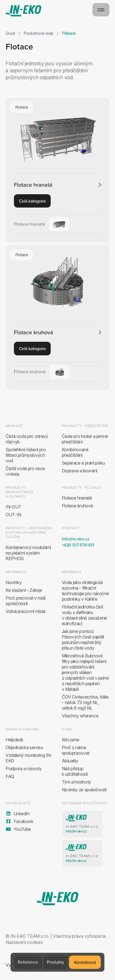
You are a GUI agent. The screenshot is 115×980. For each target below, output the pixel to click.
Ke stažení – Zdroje (24, 590)
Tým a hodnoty (76, 782)
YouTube (18, 829)
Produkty (55, 962)
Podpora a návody (24, 769)
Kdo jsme (71, 740)
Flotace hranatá (33, 185)
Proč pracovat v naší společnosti (25, 601)
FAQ (10, 776)
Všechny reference (80, 716)
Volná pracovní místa (25, 611)
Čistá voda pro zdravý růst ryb (27, 439)
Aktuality (70, 761)
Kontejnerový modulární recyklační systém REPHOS (28, 553)
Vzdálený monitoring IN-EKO (29, 758)
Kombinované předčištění (75, 452)
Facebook (19, 821)
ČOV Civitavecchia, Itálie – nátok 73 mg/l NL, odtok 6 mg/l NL (85, 702)
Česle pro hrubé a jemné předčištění (85, 439)
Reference (28, 962)
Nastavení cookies (24, 942)
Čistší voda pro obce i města (25, 471)
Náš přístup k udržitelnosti (75, 771)
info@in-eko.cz (76, 539)
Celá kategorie (32, 201)
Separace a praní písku (83, 463)
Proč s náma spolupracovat (76, 750)
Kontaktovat (85, 962)
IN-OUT (14, 507)
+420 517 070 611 (78, 545)
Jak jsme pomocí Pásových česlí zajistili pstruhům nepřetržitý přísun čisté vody (83, 640)
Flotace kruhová (34, 332)
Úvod (10, 33)
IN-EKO (24, 11)
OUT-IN (13, 515)
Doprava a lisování (80, 471)
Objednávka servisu (24, 747)
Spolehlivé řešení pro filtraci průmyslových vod (25, 455)
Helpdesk (14, 740)
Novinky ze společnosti (84, 790)
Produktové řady (39, 33)
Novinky (14, 582)
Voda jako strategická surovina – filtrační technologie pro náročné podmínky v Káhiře (85, 591)
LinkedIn (18, 814)
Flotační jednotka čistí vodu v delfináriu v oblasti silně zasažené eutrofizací (84, 615)
